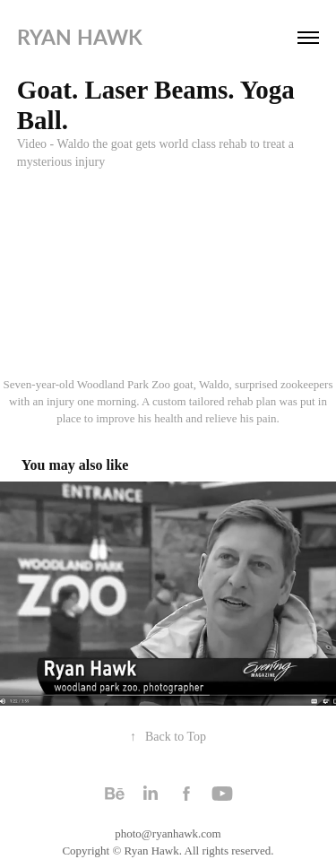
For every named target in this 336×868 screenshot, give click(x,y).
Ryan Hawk (80, 37)
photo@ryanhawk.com (168, 833)
